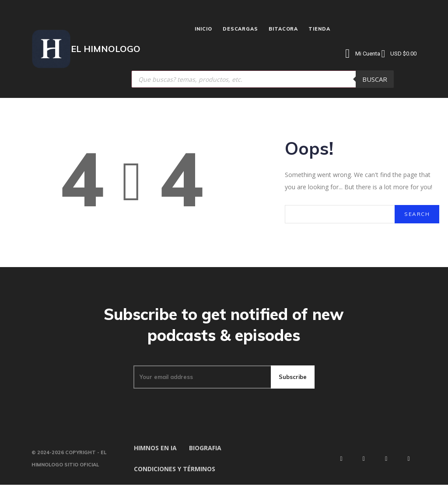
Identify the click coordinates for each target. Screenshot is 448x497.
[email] (202, 389)
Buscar (375, 79)
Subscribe (292, 389)
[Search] (416, 218)
